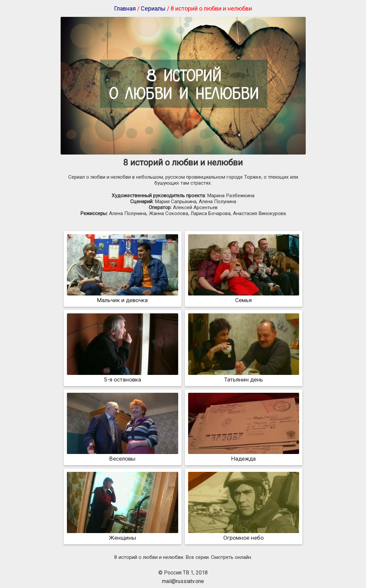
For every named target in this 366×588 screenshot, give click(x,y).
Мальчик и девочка (122, 297)
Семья (244, 297)
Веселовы (122, 455)
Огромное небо (244, 534)
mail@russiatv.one (183, 581)
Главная (125, 8)
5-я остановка (122, 376)
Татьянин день (244, 376)
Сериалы (153, 8)
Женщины (122, 534)
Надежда (244, 455)
